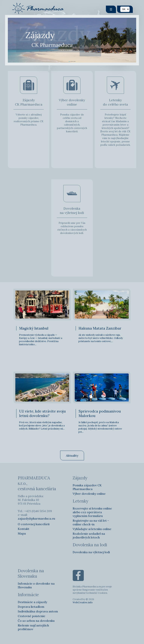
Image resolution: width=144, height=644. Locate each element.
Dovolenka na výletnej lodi (91, 552)
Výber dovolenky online (89, 494)
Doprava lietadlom (31, 607)
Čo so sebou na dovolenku (36, 621)
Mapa (22, 533)
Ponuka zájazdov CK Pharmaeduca (87, 487)
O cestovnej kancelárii (34, 524)
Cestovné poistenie (31, 616)
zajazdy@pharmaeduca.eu (36, 518)
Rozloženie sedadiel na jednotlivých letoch (89, 535)
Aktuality (72, 455)
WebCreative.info (83, 602)
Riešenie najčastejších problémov (33, 627)
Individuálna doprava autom (38, 611)
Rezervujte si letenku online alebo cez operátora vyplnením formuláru (92, 512)
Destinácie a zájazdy (32, 602)
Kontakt (24, 529)
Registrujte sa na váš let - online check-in (91, 522)
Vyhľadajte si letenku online (92, 529)
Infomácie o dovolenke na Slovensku (36, 585)
